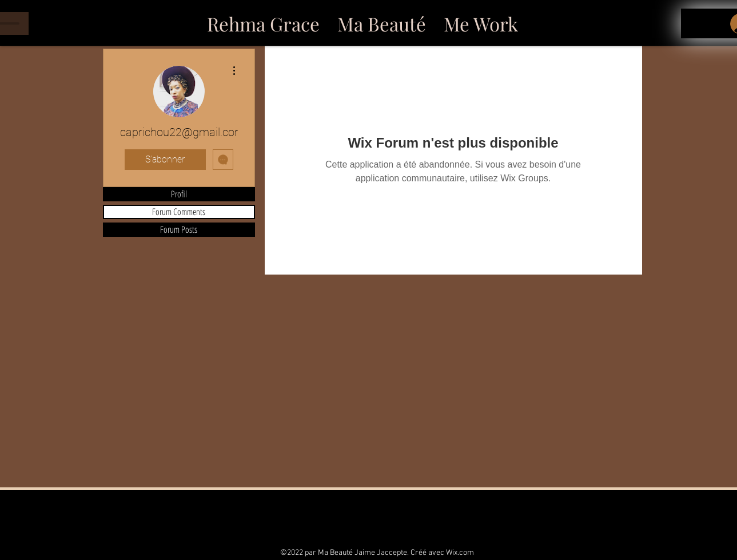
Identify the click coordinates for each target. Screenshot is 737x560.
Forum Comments (179, 212)
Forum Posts (179, 230)
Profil (179, 194)
